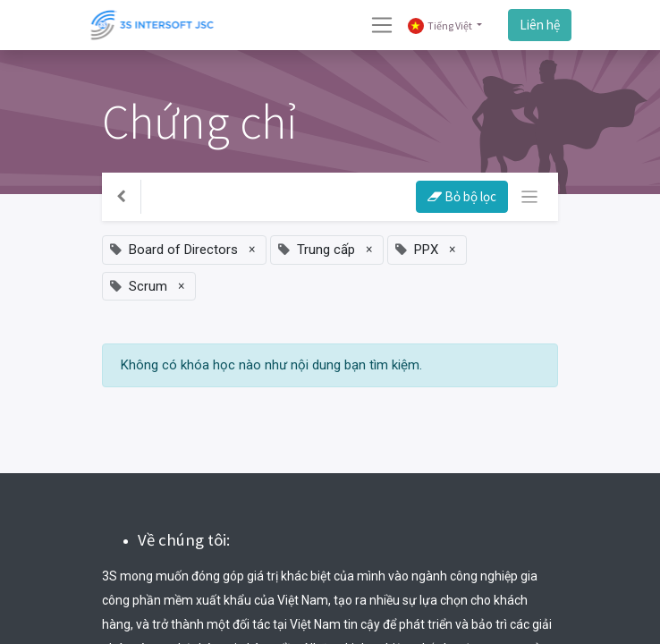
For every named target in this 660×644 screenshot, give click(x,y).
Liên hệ (540, 25)
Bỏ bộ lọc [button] (462, 196)
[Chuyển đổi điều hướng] (530, 197)
